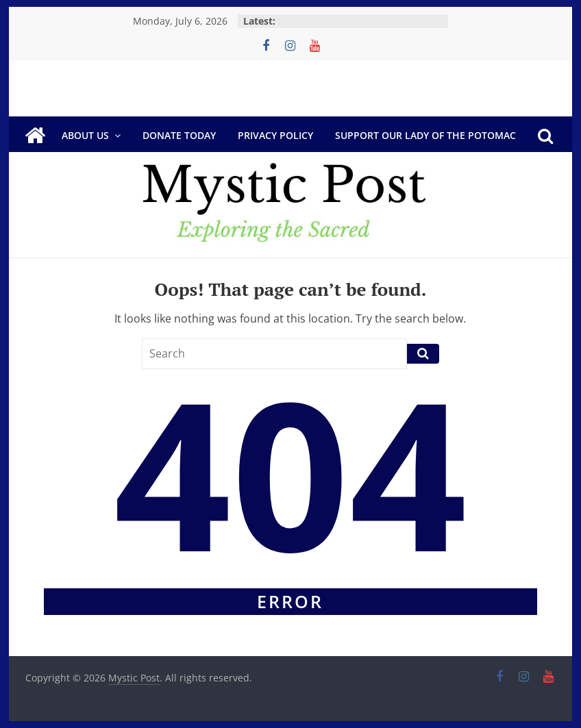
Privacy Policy (275, 135)
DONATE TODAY (179, 135)
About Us (85, 135)
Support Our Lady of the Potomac (425, 135)
